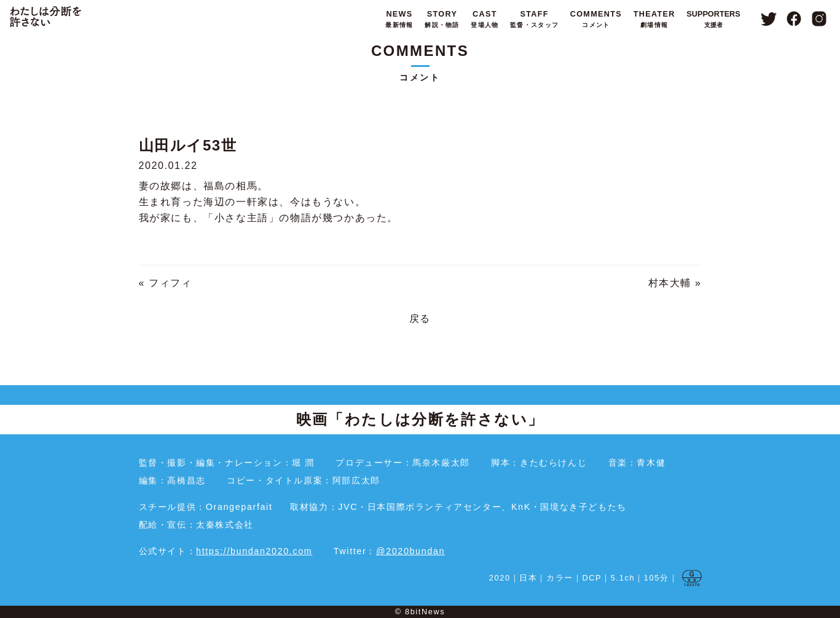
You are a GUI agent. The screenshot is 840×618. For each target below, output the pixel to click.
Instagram (819, 19)
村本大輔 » (675, 283)
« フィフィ (166, 283)
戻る (420, 319)
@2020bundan (410, 551)
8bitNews (425, 612)
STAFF (533, 20)
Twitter (768, 19)
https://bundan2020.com (254, 551)
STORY (441, 20)
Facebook (794, 19)
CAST (483, 20)
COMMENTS (595, 20)
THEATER (653, 20)
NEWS (398, 20)
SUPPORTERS (713, 20)
